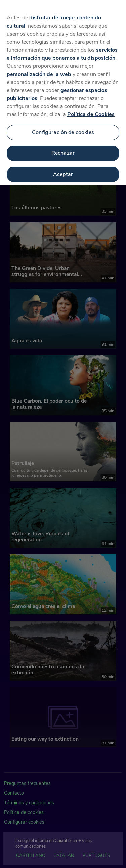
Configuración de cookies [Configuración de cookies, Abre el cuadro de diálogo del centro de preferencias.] (63, 129)
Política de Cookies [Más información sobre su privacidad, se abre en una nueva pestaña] (91, 111)
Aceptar (63, 171)
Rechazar (63, 150)
